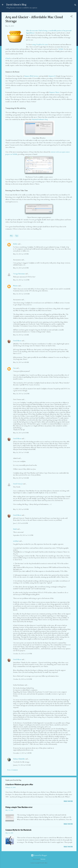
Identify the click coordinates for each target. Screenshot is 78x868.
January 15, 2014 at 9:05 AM (22, 765)
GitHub (61, 49)
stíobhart (16, 541)
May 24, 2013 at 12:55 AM (21, 294)
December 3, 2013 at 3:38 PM (22, 753)
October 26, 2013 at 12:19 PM (23, 654)
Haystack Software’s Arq (40, 119)
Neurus (15, 286)
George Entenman (19, 274)
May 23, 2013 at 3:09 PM (21, 254)
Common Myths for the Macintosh (18, 830)
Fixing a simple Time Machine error (19, 807)
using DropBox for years (40, 44)
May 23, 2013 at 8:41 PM (21, 268)
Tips (17, 236)
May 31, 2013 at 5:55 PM (21, 509)
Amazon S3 (52, 76)
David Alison (17, 341)
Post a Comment (13, 770)
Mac (11, 236)
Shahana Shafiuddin (19, 759)
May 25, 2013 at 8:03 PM (21, 433)
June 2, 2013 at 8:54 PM (21, 523)
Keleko (15, 244)
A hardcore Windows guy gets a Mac (19, 785)
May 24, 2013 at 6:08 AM (21, 362)
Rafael (15, 529)
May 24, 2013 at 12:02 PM (21, 394)
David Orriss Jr (18, 484)
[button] (71, 17)
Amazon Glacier (54, 92)
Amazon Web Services (32, 76)
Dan (14, 368)
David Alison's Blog (16, 5)
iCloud (7, 58)
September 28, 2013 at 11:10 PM (23, 535)
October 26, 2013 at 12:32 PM (23, 679)
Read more (68, 801)
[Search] (75, 5)
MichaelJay (43, 859)
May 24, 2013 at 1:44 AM (21, 335)
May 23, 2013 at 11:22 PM (21, 280)
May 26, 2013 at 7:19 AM (21, 452)
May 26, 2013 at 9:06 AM (21, 478)
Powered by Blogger (39, 855)
